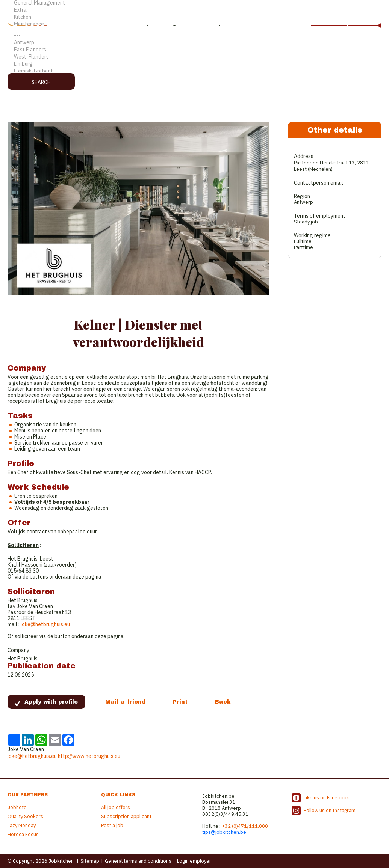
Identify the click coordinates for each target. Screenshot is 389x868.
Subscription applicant (126, 816)
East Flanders (194, 50)
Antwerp (194, 43)
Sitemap (90, 861)
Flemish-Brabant (194, 71)
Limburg (194, 64)
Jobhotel (18, 807)
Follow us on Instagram (330, 810)
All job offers (116, 807)
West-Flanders (194, 57)
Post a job (112, 825)
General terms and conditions (138, 861)
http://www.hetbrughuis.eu (89, 756)
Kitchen (194, 17)
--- (194, 35)
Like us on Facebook (326, 798)
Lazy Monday (22, 825)
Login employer (194, 861)
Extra (194, 10)
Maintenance (194, 24)
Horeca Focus (23, 834)
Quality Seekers (25, 816)
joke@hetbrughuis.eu (45, 624)
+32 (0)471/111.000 (245, 826)
